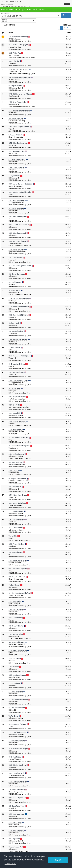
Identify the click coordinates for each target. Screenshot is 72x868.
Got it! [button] (58, 860)
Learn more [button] (10, 864)
